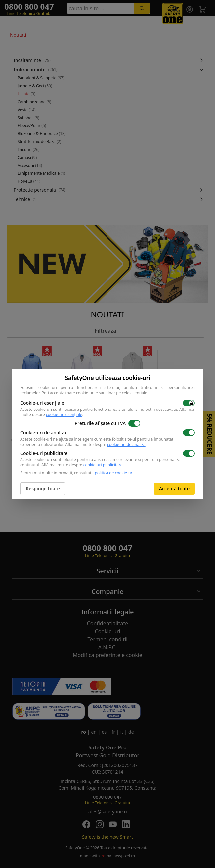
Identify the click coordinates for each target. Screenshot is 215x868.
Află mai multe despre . (106, 444)
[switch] (189, 403)
